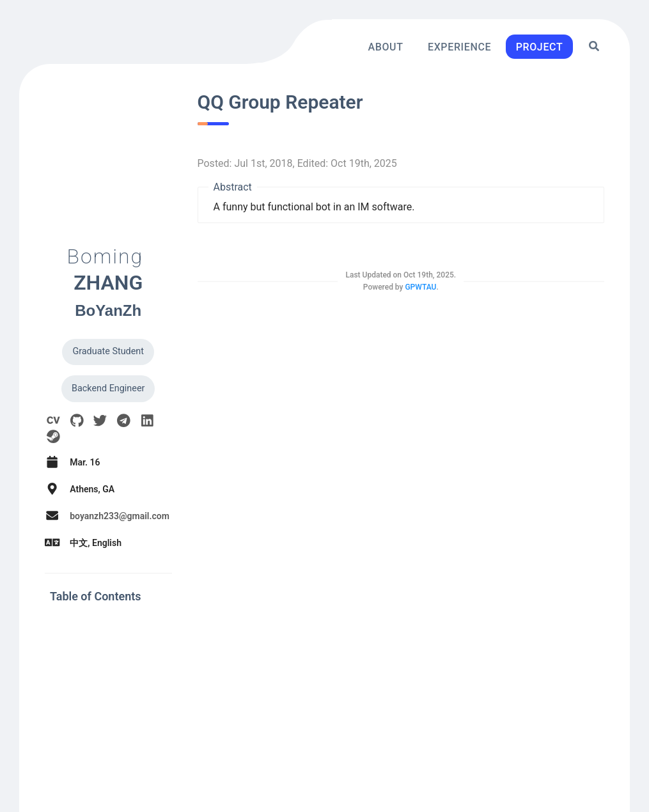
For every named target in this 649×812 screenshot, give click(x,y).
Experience (459, 46)
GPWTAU (420, 287)
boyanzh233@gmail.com (120, 516)
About (385, 46)
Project (540, 46)
